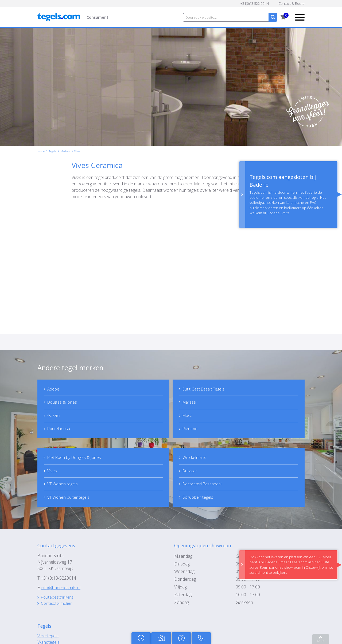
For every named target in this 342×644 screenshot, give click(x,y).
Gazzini (55, 416)
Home (41, 151)
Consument (98, 17)
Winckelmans (195, 458)
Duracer (191, 471)
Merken (65, 151)
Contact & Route (292, 3)
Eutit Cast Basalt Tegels (205, 389)
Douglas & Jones (63, 402)
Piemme (190, 429)
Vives (77, 151)
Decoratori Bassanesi (204, 485)
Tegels (53, 151)
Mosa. (189, 416)
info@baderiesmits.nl (61, 588)
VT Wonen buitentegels (69, 498)
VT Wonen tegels (63, 485)
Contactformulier (57, 604)
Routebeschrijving (58, 598)
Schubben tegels (198, 498)
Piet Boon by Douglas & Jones (76, 458)
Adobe (54, 389)
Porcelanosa (60, 429)
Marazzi (191, 402)
